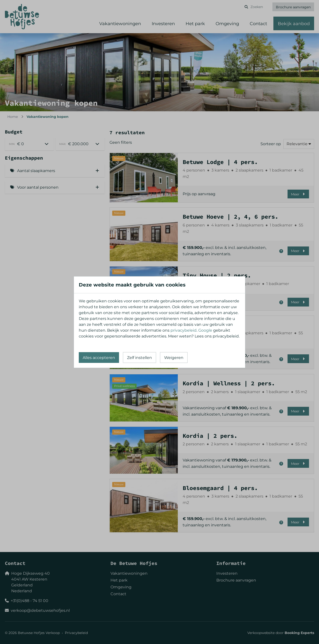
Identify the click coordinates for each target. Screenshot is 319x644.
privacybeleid (184, 330)
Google (205, 330)
